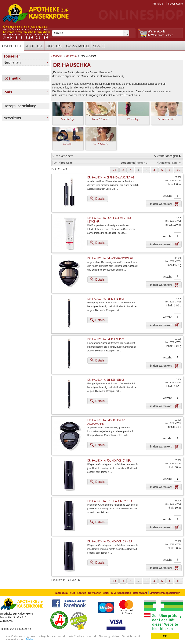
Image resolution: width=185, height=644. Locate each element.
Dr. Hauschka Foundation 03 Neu (110, 542)
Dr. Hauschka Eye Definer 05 (106, 380)
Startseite (57, 56)
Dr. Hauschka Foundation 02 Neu (110, 501)
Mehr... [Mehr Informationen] (31, 639)
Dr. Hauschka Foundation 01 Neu (109, 461)
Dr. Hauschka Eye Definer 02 (106, 339)
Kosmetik (72, 56)
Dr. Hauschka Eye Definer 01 (106, 299)
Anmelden (158, 4)
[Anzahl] (178, 196)
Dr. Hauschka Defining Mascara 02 (111, 178)
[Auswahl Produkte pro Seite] (56, 163)
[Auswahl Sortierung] (147, 163)
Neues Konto (176, 4)
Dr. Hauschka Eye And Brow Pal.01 (110, 258)
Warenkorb (156, 31)
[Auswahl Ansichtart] (176, 163)
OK (165, 636)
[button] (114, 170)
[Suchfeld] (91, 33)
